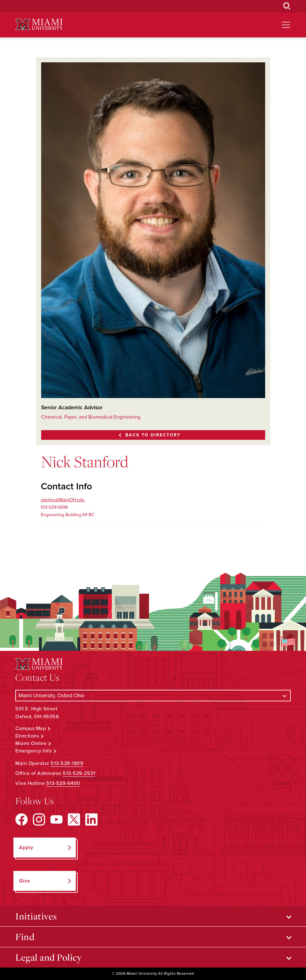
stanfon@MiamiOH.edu (63, 500)
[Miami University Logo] (39, 24)
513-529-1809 (67, 763)
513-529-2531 (79, 773)
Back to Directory (153, 435)
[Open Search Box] (287, 6)
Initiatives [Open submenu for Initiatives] (36, 916)
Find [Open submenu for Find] (25, 937)
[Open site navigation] (286, 25)
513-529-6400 (63, 783)
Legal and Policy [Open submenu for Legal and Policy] (49, 957)
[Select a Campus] (153, 696)
